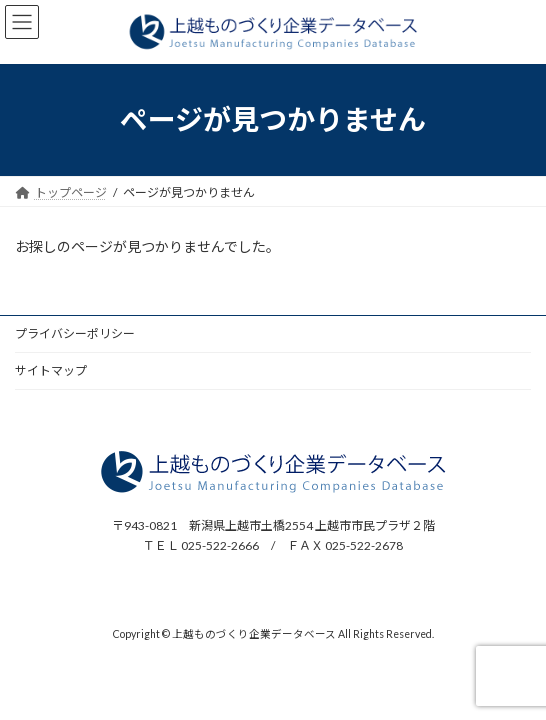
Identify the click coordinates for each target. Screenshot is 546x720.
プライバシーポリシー (75, 333)
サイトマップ (51, 370)
